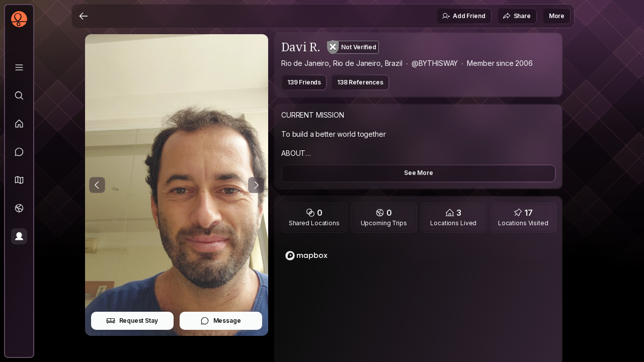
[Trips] (19, 208)
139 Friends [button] (304, 82)
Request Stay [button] (132, 321)
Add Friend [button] (463, 16)
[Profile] (19, 236)
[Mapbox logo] (306, 256)
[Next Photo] (256, 185)
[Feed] (19, 124)
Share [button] (517, 16)
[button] (19, 180)
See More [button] (419, 173)
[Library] (19, 67)
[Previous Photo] (97, 185)
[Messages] (19, 152)
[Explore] (19, 96)
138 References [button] (360, 82)
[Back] (84, 16)
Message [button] (221, 321)
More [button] (557, 16)
